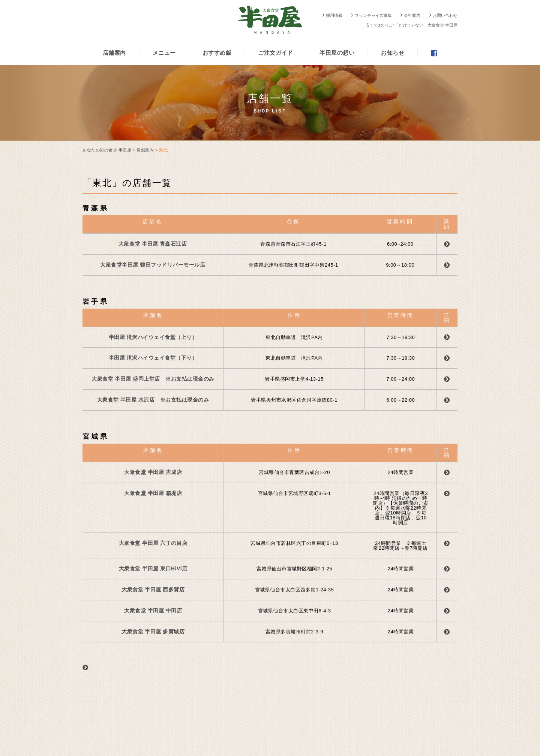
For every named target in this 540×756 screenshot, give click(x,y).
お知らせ (393, 53)
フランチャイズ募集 (373, 15)
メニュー (164, 53)
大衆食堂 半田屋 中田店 (153, 610)
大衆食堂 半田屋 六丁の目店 (153, 543)
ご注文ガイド (275, 53)
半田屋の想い (337, 53)
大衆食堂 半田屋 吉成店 (153, 472)
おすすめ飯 (217, 53)
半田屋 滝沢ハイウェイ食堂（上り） (153, 337)
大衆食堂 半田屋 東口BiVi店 (153, 568)
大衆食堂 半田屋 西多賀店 (153, 589)
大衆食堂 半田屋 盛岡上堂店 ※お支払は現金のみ (153, 379)
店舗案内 (114, 53)
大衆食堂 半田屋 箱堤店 (153, 493)
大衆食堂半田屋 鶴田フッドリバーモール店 (153, 265)
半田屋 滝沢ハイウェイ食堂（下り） (153, 358)
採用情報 (334, 15)
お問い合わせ (445, 15)
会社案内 (412, 15)
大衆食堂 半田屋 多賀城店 (153, 631)
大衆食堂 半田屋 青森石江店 (153, 244)
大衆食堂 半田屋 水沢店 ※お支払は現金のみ (153, 400)
